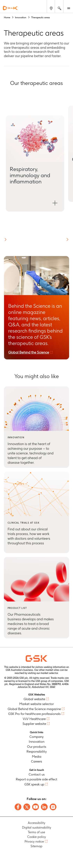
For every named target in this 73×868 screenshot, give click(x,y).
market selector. (49, 673)
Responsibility (37, 751)
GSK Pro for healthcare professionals (34, 714)
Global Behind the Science (29, 352)
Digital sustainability (37, 827)
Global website (34, 699)
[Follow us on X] (27, 807)
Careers (36, 761)
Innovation (37, 742)
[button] (5, 240)
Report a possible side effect (36, 779)
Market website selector (36, 704)
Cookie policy (37, 837)
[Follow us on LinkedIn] (44, 807)
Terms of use (36, 832)
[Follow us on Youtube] (36, 807)
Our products (37, 747)
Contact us (37, 774)
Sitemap (36, 846)
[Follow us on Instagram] (53, 807)
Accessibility (37, 823)
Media (37, 756)
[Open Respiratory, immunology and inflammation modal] (35, 163)
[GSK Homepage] (10, 8)
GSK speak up (34, 784)
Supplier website (34, 724)
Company (36, 737)
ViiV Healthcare (34, 719)
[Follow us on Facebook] (18, 807)
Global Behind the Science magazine (34, 709)
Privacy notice (34, 841)
